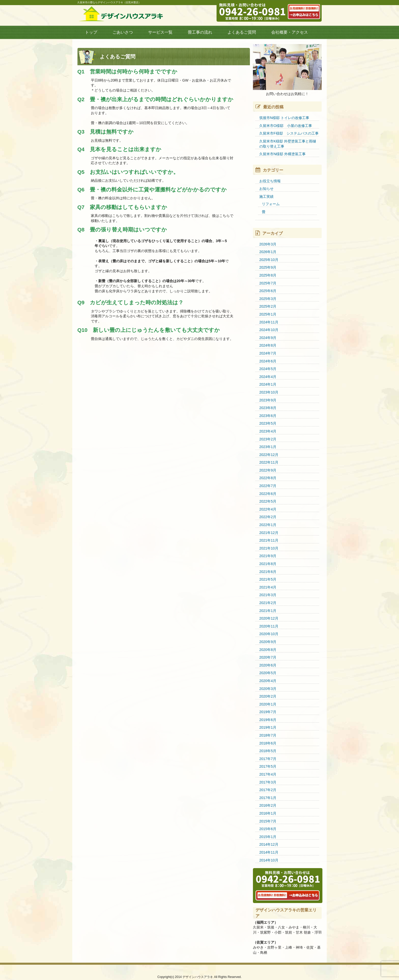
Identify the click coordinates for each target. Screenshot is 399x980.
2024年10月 (269, 330)
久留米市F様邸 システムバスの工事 (289, 133)
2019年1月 (268, 727)
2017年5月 (268, 766)
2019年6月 (268, 720)
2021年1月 (268, 611)
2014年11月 (269, 852)
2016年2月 (268, 805)
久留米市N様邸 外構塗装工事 (282, 154)
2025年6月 (268, 291)
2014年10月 (269, 860)
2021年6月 (268, 572)
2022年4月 (268, 509)
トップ (91, 32)
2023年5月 (268, 423)
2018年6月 (268, 743)
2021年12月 (269, 533)
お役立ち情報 (270, 181)
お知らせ (266, 189)
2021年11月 (269, 540)
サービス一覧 (160, 32)
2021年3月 (268, 595)
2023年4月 (268, 431)
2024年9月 (268, 338)
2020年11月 (269, 626)
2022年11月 (269, 462)
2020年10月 (269, 634)
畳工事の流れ (200, 32)
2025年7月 (268, 283)
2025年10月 (269, 260)
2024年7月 (268, 353)
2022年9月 (268, 470)
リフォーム (271, 204)
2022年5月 (268, 501)
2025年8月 (268, 275)
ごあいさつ (123, 32)
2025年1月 (268, 314)
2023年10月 (269, 392)
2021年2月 (268, 603)
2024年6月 (268, 361)
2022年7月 (268, 486)
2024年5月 (268, 369)
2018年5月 (268, 751)
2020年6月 (268, 665)
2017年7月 (268, 759)
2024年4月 (268, 377)
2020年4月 (268, 681)
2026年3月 (268, 244)
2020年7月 (268, 657)
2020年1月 (268, 704)
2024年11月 (269, 322)
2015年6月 (268, 829)
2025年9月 (268, 267)
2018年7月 (268, 735)
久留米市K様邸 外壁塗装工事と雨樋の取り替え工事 (288, 144)
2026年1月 (268, 252)
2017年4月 (268, 774)
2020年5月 (268, 673)
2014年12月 (269, 844)
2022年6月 (268, 494)
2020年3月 (268, 689)
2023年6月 (268, 416)
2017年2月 (268, 790)
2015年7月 (268, 821)
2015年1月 (268, 837)
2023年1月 (268, 447)
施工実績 (266, 197)
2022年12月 (269, 455)
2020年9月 (268, 642)
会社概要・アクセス (290, 32)
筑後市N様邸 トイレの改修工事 (284, 118)
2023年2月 (268, 439)
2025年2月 (268, 306)
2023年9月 (268, 400)
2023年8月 (268, 408)
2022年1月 (268, 525)
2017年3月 (268, 782)
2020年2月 (268, 696)
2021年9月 (268, 556)
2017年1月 (268, 798)
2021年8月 (268, 564)
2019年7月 (268, 712)
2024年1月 (268, 384)
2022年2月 (268, 517)
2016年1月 (268, 813)
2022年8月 (268, 478)
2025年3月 (268, 299)
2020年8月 (268, 650)
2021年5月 (268, 579)
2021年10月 (269, 548)
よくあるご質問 (242, 32)
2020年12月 (269, 618)
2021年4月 (268, 587)
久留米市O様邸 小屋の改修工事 (286, 126)
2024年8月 (268, 345)
